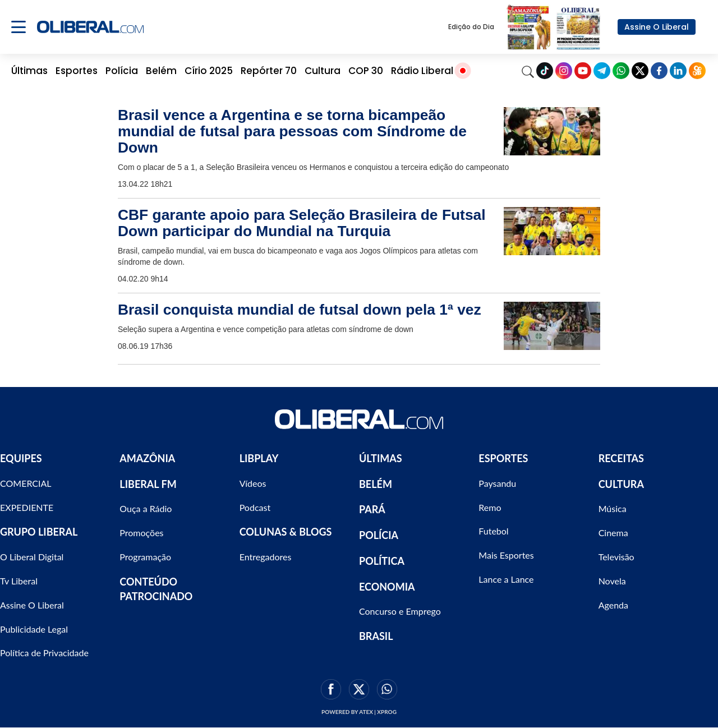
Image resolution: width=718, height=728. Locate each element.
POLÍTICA (382, 561)
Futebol (493, 531)
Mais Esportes (506, 555)
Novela (612, 581)
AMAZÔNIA (147, 458)
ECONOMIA (387, 587)
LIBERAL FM (148, 484)
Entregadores (266, 557)
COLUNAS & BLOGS (286, 532)
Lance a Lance (506, 579)
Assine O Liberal (657, 27)
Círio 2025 (209, 71)
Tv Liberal (19, 581)
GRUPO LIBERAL (39, 532)
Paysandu (497, 483)
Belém (161, 71)
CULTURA (621, 484)
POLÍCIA (379, 535)
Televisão (616, 557)
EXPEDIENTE (27, 507)
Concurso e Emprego (400, 611)
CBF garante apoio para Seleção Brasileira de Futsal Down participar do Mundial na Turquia (302, 223)
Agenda (613, 605)
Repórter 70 (269, 71)
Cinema (613, 533)
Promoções (141, 533)
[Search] (528, 71)
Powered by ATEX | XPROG (359, 712)
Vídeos (253, 483)
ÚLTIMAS (381, 458)
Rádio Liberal (422, 71)
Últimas (29, 71)
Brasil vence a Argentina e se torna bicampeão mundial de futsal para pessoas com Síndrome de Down (292, 131)
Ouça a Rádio (146, 508)
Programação (145, 557)
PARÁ (372, 509)
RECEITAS (621, 458)
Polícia (122, 71)
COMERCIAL (26, 483)
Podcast (255, 507)
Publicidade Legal (34, 629)
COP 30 (366, 71)
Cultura (323, 71)
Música (613, 508)
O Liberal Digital (32, 557)
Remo (490, 507)
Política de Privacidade (44, 653)
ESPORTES (503, 458)
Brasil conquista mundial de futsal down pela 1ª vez (300, 310)
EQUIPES (21, 458)
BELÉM (376, 484)
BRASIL (376, 636)
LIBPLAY (259, 458)
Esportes (77, 71)
